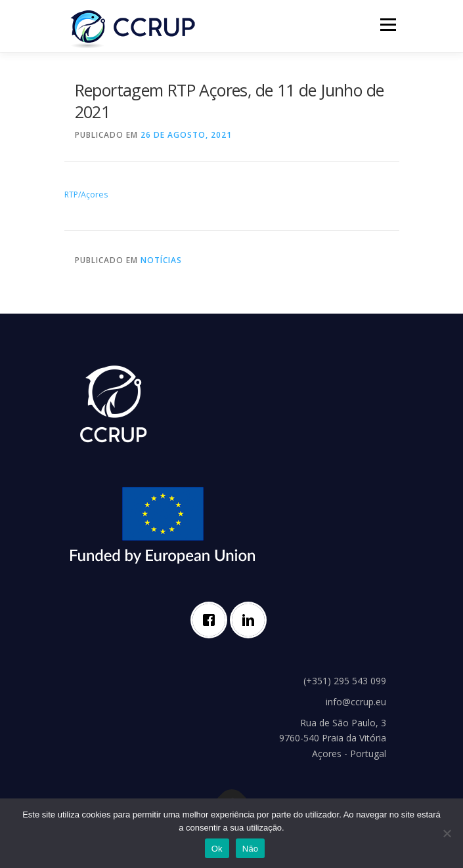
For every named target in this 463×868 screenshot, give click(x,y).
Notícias (161, 260)
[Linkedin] (252, 620)
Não (251, 849)
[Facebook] (212, 620)
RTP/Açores (86, 195)
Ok (217, 849)
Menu (387, 25)
